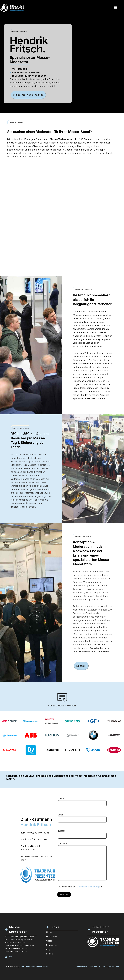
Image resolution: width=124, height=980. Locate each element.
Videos (49, 941)
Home (49, 932)
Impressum (95, 966)
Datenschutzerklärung (88, 887)
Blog (48, 949)
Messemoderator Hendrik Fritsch (35, 966)
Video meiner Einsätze (28, 95)
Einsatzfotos (52, 937)
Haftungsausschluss (111, 966)
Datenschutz (82, 966)
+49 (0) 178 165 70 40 (38, 839)
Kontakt (81, 666)
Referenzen (52, 945)
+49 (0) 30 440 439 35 (38, 833)
